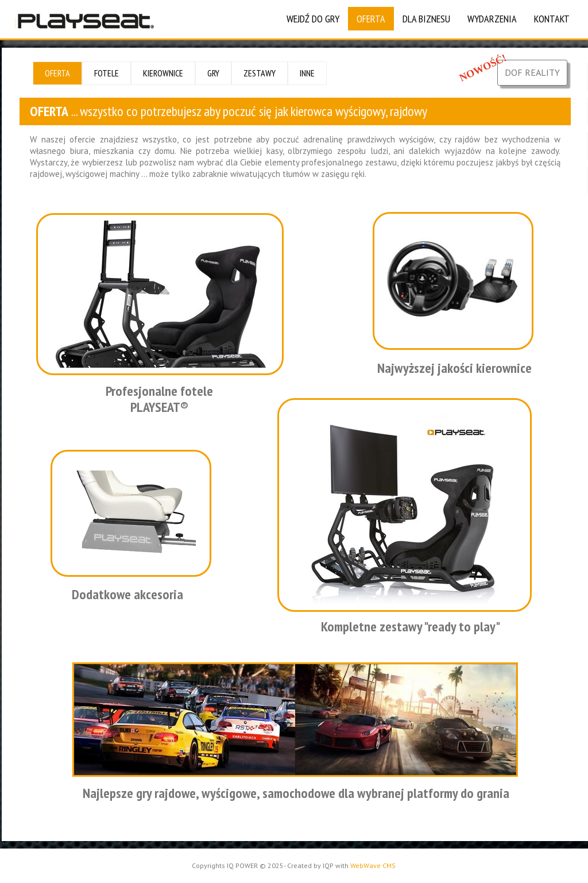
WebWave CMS (373, 865)
